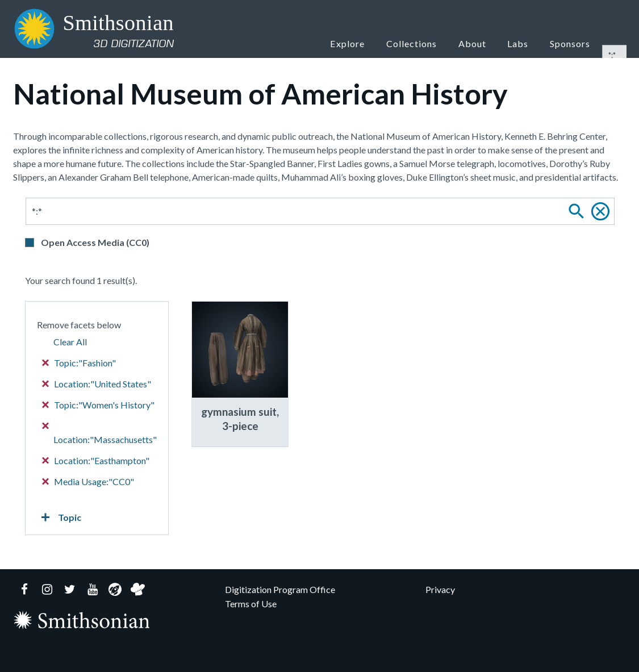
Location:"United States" (97, 384)
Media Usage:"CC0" (88, 481)
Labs (524, 43)
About (484, 43)
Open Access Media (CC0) (95, 242)
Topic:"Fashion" (79, 363)
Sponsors (572, 43)
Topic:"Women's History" (99, 405)
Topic (59, 517)
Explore (364, 43)
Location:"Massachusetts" (100, 434)
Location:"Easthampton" (96, 460)
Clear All (70, 342)
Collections (426, 43)
